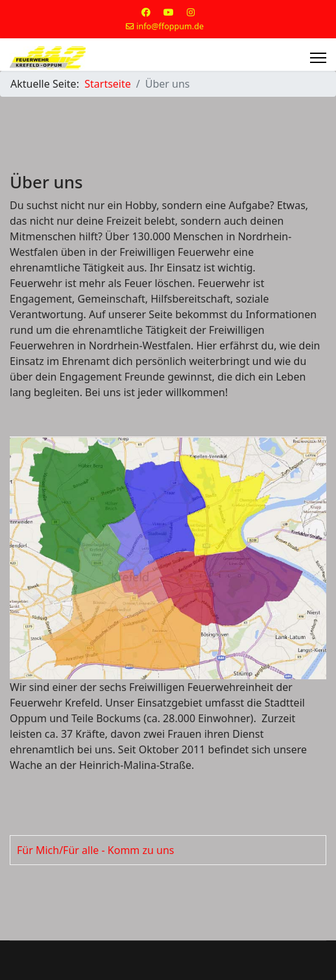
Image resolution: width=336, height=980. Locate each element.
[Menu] (318, 58)
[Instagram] (191, 12)
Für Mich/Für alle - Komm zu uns (95, 850)
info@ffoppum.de (170, 26)
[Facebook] (146, 12)
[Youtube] (169, 12)
